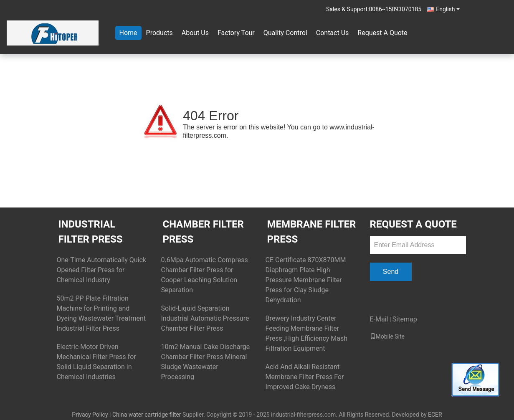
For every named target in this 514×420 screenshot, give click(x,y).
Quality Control (285, 33)
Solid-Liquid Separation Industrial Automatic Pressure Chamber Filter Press (205, 318)
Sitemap (405, 319)
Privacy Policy (90, 415)
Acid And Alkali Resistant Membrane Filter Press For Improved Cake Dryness (305, 377)
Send (391, 272)
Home (128, 33)
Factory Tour (236, 33)
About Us (195, 33)
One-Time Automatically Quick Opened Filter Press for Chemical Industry (102, 270)
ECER (435, 415)
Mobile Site (387, 337)
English (448, 9)
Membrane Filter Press (312, 232)
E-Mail (379, 319)
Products (160, 33)
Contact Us (333, 33)
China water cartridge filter (147, 415)
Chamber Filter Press (203, 232)
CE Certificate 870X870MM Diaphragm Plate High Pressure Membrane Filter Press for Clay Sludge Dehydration (306, 280)
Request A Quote (382, 33)
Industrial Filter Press (91, 232)
